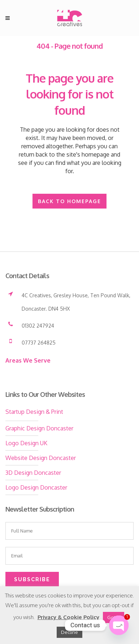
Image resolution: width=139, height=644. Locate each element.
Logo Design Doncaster (36, 487)
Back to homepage (69, 201)
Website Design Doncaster (41, 458)
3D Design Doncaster (33, 473)
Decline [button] (69, 632)
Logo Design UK (26, 443)
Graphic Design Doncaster (39, 428)
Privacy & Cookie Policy (68, 617)
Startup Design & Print (34, 412)
